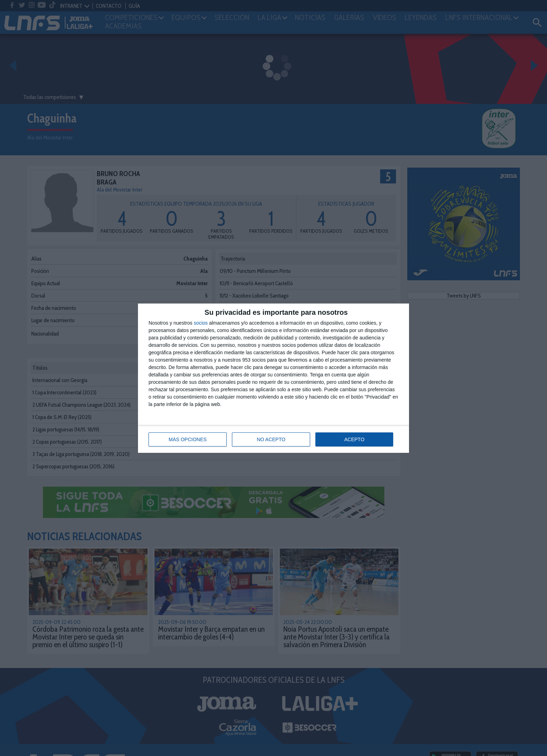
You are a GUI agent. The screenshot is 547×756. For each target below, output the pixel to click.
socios (201, 323)
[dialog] (273, 378)
